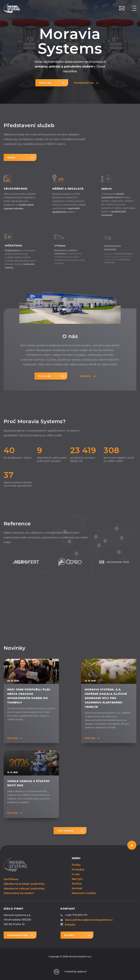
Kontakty (85, 376)
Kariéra (77, 884)
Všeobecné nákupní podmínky (24, 889)
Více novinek (70, 831)
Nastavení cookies (84, 893)
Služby (20, 157)
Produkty (78, 869)
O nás (76, 874)
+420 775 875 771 (74, 915)
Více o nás (52, 83)
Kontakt (77, 888)
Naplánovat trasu (20, 935)
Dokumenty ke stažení (19, 893)
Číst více (13, 738)
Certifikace (11, 879)
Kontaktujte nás (84, 83)
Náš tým (77, 879)
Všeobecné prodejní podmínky (24, 884)
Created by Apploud (70, 972)
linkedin (68, 925)
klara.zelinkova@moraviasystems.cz (86, 920)
